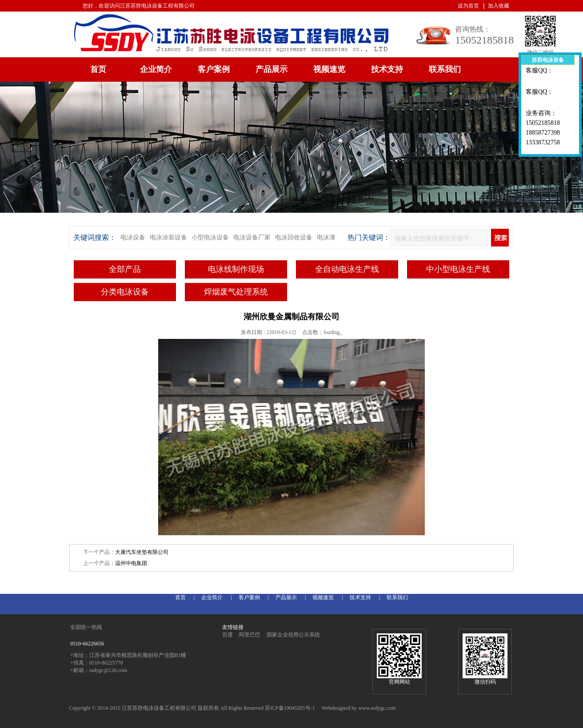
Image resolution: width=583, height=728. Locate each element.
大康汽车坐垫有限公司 (142, 552)
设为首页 (468, 6)
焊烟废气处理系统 (236, 292)
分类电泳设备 (125, 292)
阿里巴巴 (250, 635)
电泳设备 (133, 237)
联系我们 (445, 69)
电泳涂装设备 (168, 237)
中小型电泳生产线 (458, 269)
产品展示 (272, 69)
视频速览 (329, 69)
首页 (98, 69)
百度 (228, 635)
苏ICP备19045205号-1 (290, 708)
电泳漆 (326, 237)
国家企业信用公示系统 (293, 635)
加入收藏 (499, 6)
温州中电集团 (131, 563)
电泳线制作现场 (236, 269)
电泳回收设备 (294, 237)
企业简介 (156, 69)
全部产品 (125, 269)
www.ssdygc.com (377, 708)
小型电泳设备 (210, 237)
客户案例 (214, 69)
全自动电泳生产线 (347, 269)
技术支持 (387, 69)
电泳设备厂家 (252, 237)
